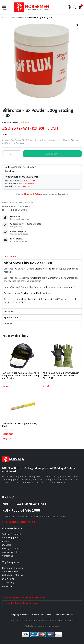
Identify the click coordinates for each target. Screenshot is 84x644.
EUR (10, 134)
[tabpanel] (42, 284)
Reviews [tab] (8, 324)
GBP (5, 134)
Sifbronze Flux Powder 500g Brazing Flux (35, 18)
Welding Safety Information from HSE (42, 299)
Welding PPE (19, 302)
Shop (13, 18)
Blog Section (35, 287)
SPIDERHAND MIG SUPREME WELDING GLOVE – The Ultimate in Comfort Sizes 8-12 (61, 376)
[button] (77, 25)
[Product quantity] (12, 154)
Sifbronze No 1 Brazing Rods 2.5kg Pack (20, 425)
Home (5, 18)
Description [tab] (10, 256)
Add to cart (52, 154)
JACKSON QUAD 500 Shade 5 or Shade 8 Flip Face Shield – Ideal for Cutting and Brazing (21, 376)
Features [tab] (8, 311)
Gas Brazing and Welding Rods (36, 293)
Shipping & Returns (33, 194)
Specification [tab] (11, 318)
